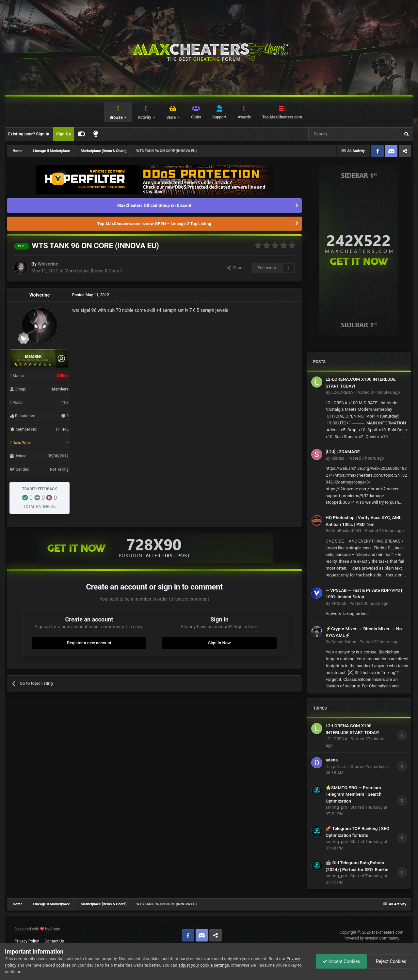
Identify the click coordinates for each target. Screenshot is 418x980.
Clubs (196, 117)
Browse (116, 117)
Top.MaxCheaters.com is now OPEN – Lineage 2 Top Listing (154, 224)
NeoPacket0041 (346, 531)
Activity (145, 117)
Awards (244, 117)
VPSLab (339, 603)
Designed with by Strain (38, 929)
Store (171, 117)
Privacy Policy (27, 941)
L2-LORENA (342, 392)
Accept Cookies (341, 961)
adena (332, 760)
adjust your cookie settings (204, 965)
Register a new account (89, 643)
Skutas (338, 458)
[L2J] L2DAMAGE (343, 452)
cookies (64, 965)
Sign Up (64, 134)
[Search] (339, 134)
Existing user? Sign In (29, 134)
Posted (378, 392)
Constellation (344, 642)
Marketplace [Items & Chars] (93, 271)
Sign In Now (219, 643)
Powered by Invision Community (371, 938)
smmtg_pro (336, 807)
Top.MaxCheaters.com (282, 117)
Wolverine (48, 264)
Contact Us (54, 941)
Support (219, 117)
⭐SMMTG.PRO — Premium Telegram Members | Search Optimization (354, 794)
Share (235, 268)
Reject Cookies (391, 961)
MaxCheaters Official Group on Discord (154, 205)
